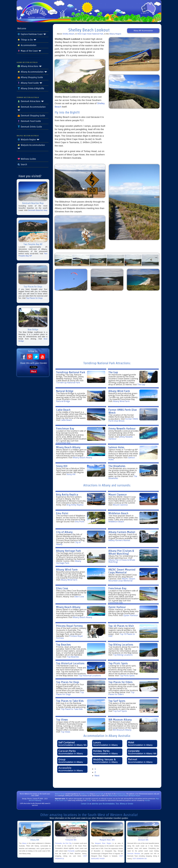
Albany (24, 843)
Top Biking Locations (121, 644)
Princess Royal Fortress (69, 626)
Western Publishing (35, 800)
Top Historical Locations (70, 663)
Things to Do (27, 40)
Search (22, 164)
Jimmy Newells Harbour (122, 428)
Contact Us (85, 804)
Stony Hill (62, 466)
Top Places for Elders (120, 682)
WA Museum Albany (120, 720)
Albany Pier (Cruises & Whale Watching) (121, 552)
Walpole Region (28, 140)
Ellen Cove (62, 588)
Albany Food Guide (30, 83)
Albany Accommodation (32, 72)
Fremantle (71, 851)
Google (89, 800)
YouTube (147, 800)
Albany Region (115, 34)
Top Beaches (63, 644)
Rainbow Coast (121, 794)
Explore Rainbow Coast (32, 34)
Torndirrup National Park (71, 372)
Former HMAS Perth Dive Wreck (123, 411)
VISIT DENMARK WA (140, 859)
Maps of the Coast (29, 51)
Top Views (62, 720)
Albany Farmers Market (122, 532)
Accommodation (27, 45)
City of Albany (64, 532)
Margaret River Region (103, 843)
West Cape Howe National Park (90, 34)
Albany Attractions (30, 66)
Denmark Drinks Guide (30, 127)
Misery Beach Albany (68, 447)
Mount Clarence (117, 494)
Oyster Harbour (117, 607)
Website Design (60, 794)
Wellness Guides (27, 159)
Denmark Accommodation (31, 108)
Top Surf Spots (117, 701)
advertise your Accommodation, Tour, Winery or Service (112, 804)
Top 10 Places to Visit (121, 626)
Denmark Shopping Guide (31, 116)
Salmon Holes (116, 447)
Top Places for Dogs (34, 298)
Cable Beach (63, 410)
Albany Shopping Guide (30, 77)
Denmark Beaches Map (38, 210)
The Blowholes (117, 466)
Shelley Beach (68, 34)
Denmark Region (123, 796)
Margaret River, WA (107, 840)
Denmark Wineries (134, 854)
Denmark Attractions (31, 101)
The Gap (113, 372)
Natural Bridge (65, 391)
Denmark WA (99, 794)
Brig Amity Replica (67, 494)
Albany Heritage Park (68, 551)
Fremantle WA (71, 840)
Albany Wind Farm (119, 391)
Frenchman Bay (65, 428)
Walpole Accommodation (31, 147)
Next (97, 776)
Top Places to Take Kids (70, 701)
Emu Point (62, 513)
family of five (85, 794)
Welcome (22, 29)
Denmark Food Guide (29, 121)
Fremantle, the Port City (63, 843)
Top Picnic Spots (118, 663)
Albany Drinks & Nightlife (31, 88)
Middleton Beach (118, 513)
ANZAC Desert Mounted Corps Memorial (122, 571)
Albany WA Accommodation (143, 31)
